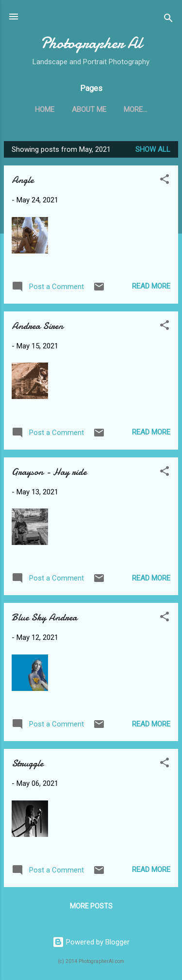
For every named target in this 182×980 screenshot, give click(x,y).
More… (135, 109)
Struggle (27, 763)
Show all (153, 149)
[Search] (168, 20)
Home (45, 109)
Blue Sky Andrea (44, 617)
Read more (151, 286)
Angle (23, 180)
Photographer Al (91, 43)
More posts (91, 906)
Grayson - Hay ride (49, 472)
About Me (89, 109)
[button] (165, 181)
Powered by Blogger (91, 942)
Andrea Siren (37, 326)
